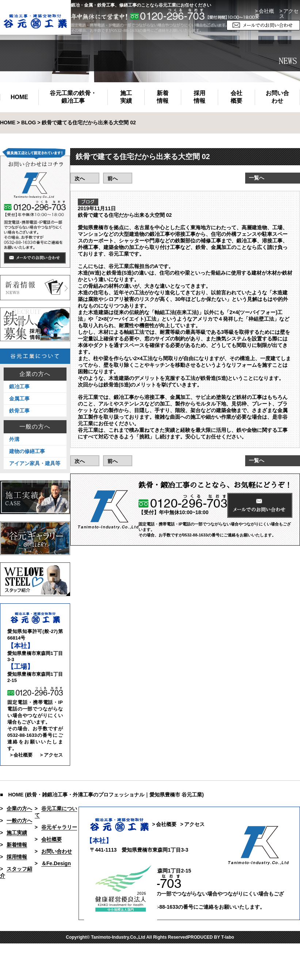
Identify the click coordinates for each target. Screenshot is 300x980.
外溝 (14, 439)
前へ (113, 178)
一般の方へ (35, 427)
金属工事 (19, 399)
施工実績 (126, 97)
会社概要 (236, 97)
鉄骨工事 (19, 411)
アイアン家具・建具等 (35, 463)
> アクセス (51, 755)
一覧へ (257, 178)
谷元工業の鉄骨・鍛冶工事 (73, 97)
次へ (80, 178)
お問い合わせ (277, 97)
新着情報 (163, 97)
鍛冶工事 (19, 387)
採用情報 (200, 97)
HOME (19, 97)
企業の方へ (35, 374)
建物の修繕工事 (27, 451)
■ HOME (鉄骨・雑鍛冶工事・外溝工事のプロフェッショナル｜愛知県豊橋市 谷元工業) (102, 795)
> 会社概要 (264, 14)
